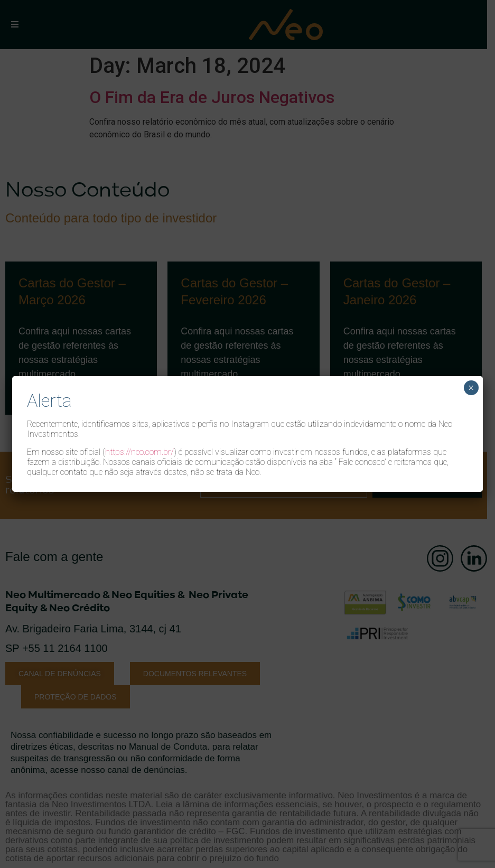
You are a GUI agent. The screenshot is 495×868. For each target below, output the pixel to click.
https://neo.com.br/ (139, 452)
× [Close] (471, 388)
